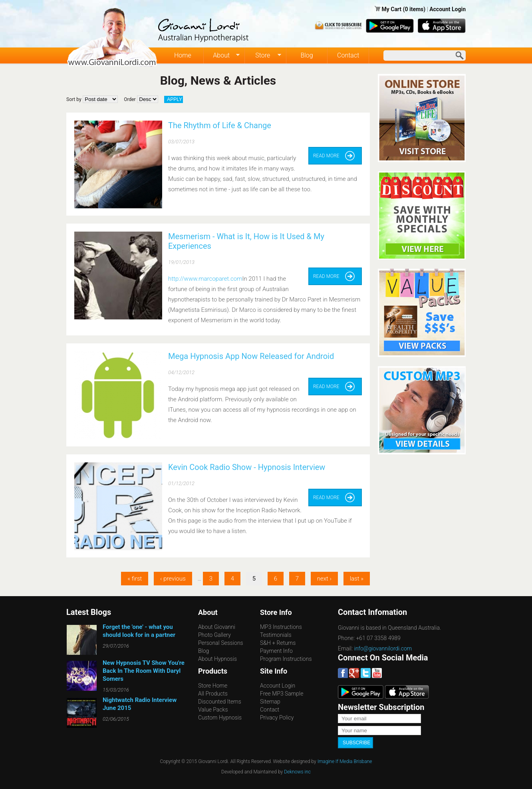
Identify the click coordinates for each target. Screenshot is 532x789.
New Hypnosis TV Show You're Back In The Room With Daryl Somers (144, 671)
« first (135, 579)
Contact (348, 55)
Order (130, 99)
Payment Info (276, 651)
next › (324, 579)
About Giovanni (217, 627)
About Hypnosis (217, 659)
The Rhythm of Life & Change (220, 125)
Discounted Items (220, 702)
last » (357, 579)
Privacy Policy (277, 718)
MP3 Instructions (281, 627)
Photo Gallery (214, 635)
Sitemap (270, 702)
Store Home (213, 686)
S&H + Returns (278, 643)
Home (183, 55)
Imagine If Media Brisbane (345, 761)
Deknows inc (297, 772)
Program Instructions (286, 659)
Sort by (74, 99)
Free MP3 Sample (282, 694)
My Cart (392, 9)
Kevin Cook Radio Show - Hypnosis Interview (247, 467)
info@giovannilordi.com (383, 648)
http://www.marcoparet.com (205, 279)
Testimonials (276, 635)
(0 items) (414, 9)
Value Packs (213, 710)
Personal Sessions (221, 643)
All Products (213, 694)
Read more (326, 156)
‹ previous (173, 579)
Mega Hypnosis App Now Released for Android (251, 356)
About (222, 56)
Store (263, 56)
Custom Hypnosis (220, 718)
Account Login (448, 9)
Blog (307, 55)
